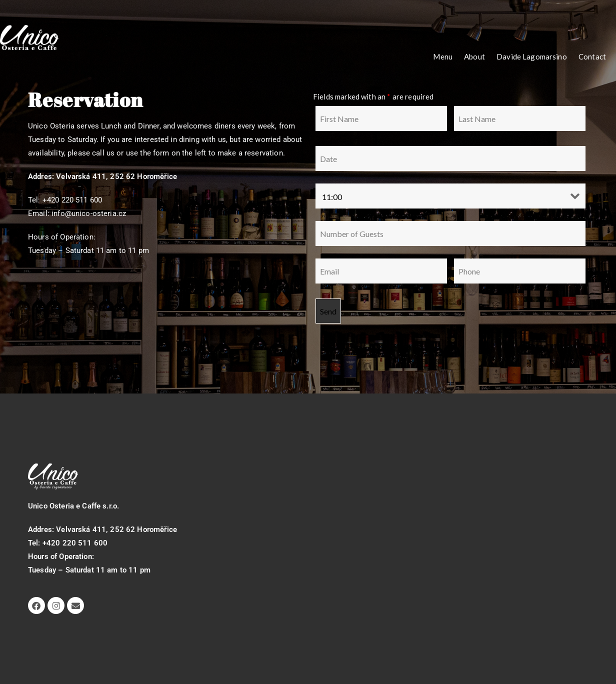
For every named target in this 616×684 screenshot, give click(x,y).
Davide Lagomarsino (532, 56)
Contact (592, 56)
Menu (443, 56)
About (474, 56)
